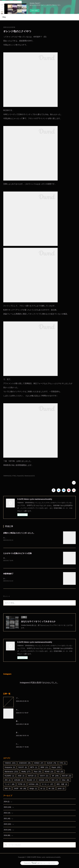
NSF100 (32, 776)
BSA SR (67, 776)
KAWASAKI (25, 764)
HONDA (39, 764)
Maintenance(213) (30, 476)
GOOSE (43, 781)
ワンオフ (10, 785)
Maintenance (11, 772)
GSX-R (44, 776)
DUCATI (22, 768)
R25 (60, 772)
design (33, 789)
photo (61, 789)
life (52, 789)
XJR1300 (19, 781)
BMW (44, 768)
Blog (4, 17)
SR (55, 776)
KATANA (33, 785)
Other (66, 781)
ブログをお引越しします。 (25, 699)
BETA (34, 768)
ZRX (8, 781)
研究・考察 (62, 785)
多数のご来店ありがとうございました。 (19, 533)
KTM (63, 764)
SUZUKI (51, 764)
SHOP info (20, 789)
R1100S (31, 781)
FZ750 (22, 785)
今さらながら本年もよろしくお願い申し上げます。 (33, 710)
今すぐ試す (35, 11)
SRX (55, 781)
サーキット (47, 785)
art (43, 789)
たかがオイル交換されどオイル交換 (17, 553)
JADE (21, 776)
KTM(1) (14, 476)
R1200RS (9, 776)
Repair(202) (20, 476)
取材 (8, 789)
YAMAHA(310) (7, 476)
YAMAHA (10, 764)
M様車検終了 (8, 574)
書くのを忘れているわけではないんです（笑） (32, 722)
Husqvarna (10, 768)
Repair (56, 768)
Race (38, 772)
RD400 (49, 772)
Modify (26, 772)
